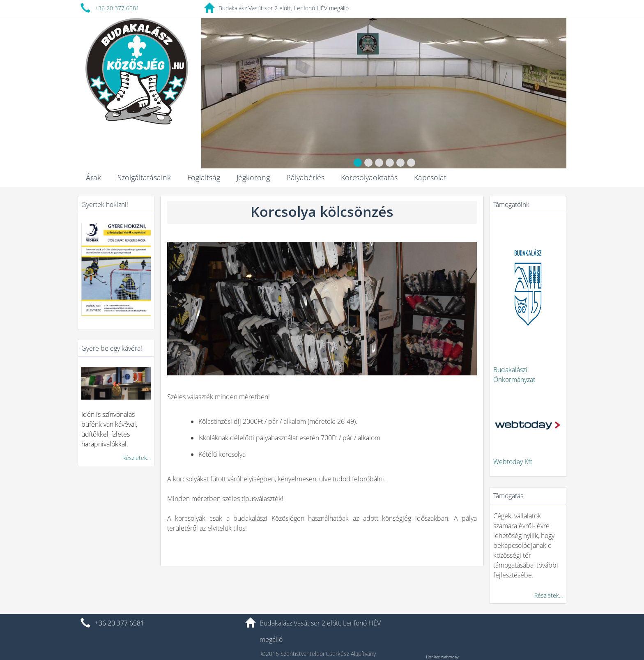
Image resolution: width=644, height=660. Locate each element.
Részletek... (137, 458)
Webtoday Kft (513, 462)
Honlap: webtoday (442, 657)
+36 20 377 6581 (117, 8)
